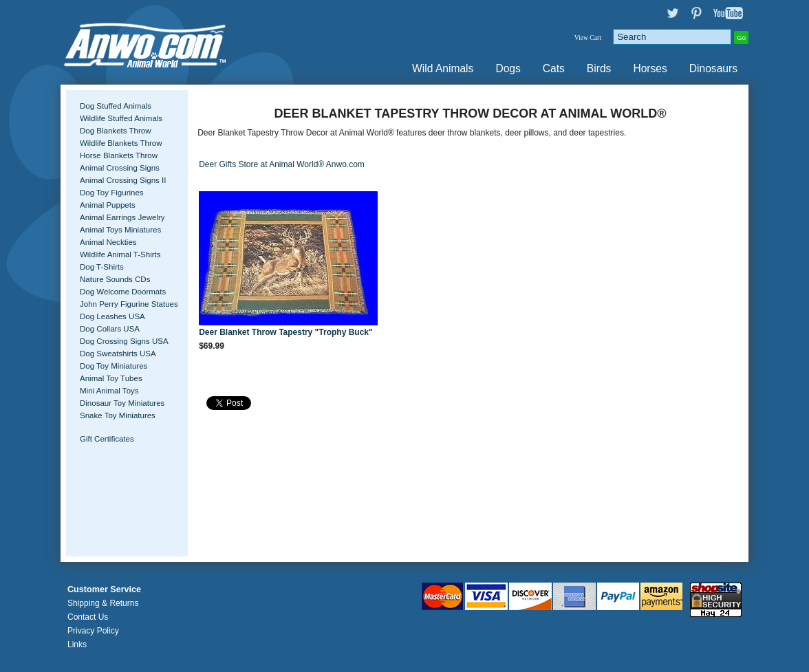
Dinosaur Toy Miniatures (122, 403)
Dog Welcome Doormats (123, 292)
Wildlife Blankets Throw (121, 143)
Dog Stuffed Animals (116, 106)
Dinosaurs (713, 68)
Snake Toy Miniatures (118, 415)
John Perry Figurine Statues (129, 304)
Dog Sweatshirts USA (118, 354)
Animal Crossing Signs (120, 168)
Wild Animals (443, 68)
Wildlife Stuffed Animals (121, 118)
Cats (554, 68)
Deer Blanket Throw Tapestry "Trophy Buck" (286, 332)
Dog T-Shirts (102, 267)
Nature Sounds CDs (115, 279)
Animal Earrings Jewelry (122, 217)
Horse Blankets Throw (119, 155)
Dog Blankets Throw (115, 131)
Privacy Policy (93, 631)
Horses (650, 68)
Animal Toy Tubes (111, 378)
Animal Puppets (108, 205)
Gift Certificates (107, 439)
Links (77, 644)
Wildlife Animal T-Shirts (120, 254)
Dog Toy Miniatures (114, 366)
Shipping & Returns (103, 603)
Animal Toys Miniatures (120, 230)
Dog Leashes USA (112, 316)
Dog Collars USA (110, 329)
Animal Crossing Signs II (123, 180)
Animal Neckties (108, 242)
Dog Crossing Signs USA (124, 341)
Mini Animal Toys (109, 391)
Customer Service (104, 589)
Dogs (508, 68)
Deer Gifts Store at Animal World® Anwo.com (282, 164)
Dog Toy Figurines (112, 193)
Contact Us (88, 617)
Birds (599, 68)
